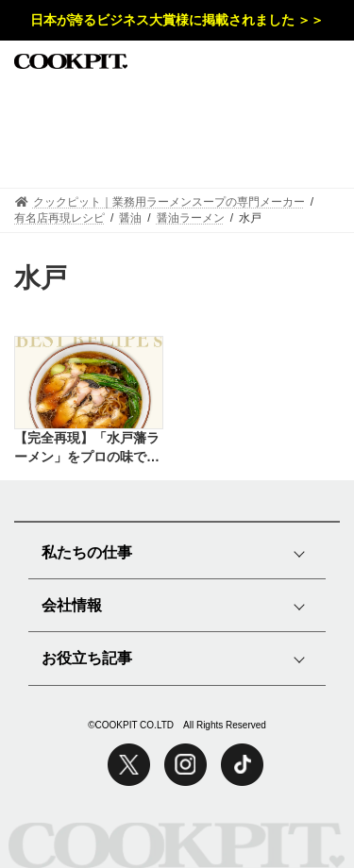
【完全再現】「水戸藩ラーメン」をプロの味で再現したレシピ (87, 448)
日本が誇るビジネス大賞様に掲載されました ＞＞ (177, 20)
